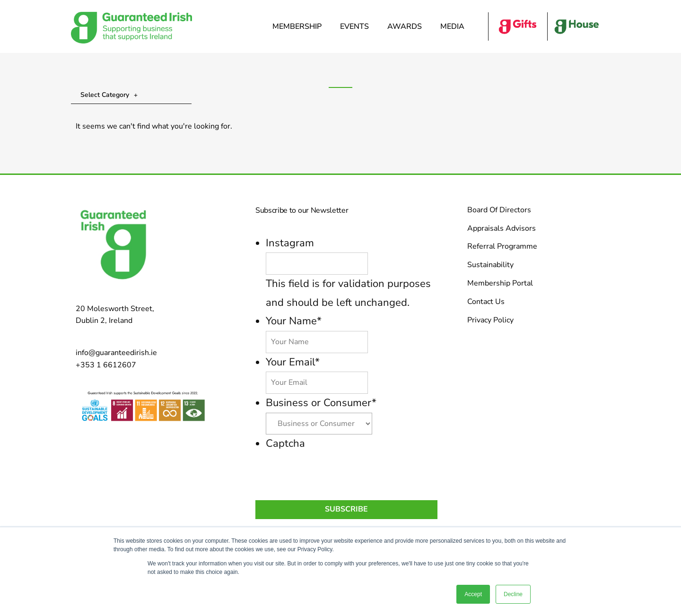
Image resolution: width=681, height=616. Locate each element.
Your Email (293, 362)
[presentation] (338, 471)
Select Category (109, 95)
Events (357, 26)
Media (455, 26)
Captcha (285, 443)
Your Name (294, 321)
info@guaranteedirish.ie (116, 353)
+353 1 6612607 (106, 365)
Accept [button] (473, 594)
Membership (299, 26)
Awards (407, 26)
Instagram (290, 243)
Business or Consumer (321, 403)
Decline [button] (513, 594)
